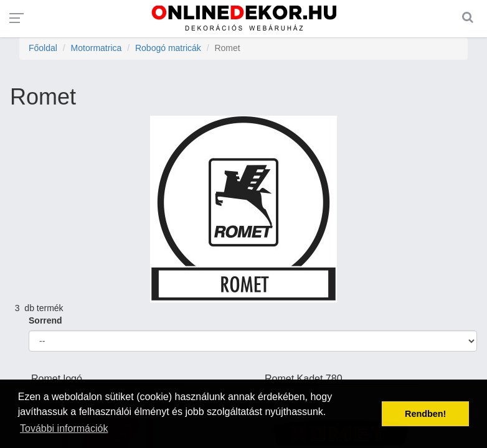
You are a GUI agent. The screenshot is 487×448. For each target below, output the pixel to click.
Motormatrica (97, 48)
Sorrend (45, 320)
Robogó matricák (168, 48)
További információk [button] (64, 428)
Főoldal (43, 48)
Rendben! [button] (425, 414)
